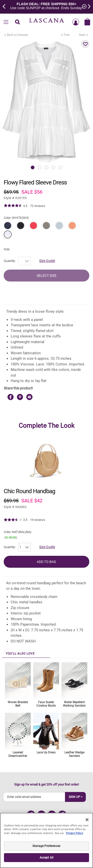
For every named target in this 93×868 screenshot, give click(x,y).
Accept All (46, 858)
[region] (46, 840)
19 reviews (38, 520)
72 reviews (38, 206)
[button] (85, 44)
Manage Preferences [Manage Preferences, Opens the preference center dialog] (46, 846)
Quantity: (10, 261)
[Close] (87, 820)
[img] (13, 206)
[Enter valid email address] (34, 797)
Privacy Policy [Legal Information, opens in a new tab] (75, 833)
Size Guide (47, 261)
